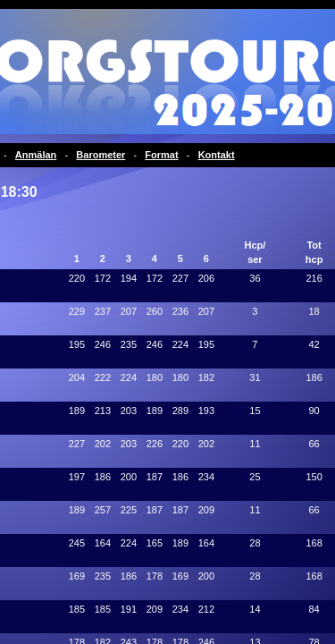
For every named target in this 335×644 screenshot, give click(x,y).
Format (161, 155)
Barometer (100, 155)
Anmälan (36, 155)
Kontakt (217, 155)
